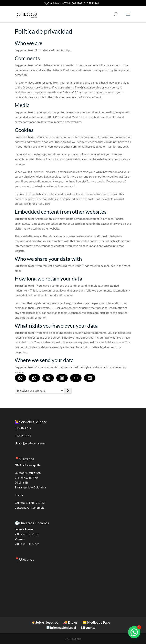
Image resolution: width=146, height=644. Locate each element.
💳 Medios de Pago (96, 622)
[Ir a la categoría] (68, 391)
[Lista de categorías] (39, 391)
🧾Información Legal (61, 627)
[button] (134, 632)
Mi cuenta (88, 627)
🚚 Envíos (70, 622)
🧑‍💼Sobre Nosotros (45, 622)
